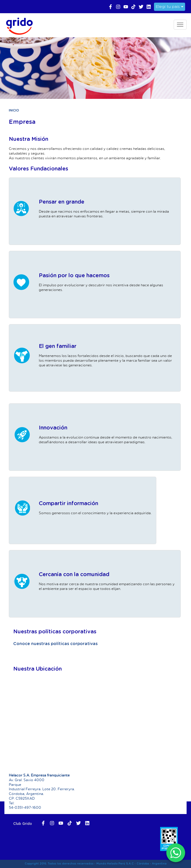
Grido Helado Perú (18, 25)
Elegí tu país (170, 7)
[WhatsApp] (176, 853)
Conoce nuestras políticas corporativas (55, 644)
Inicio (14, 110)
